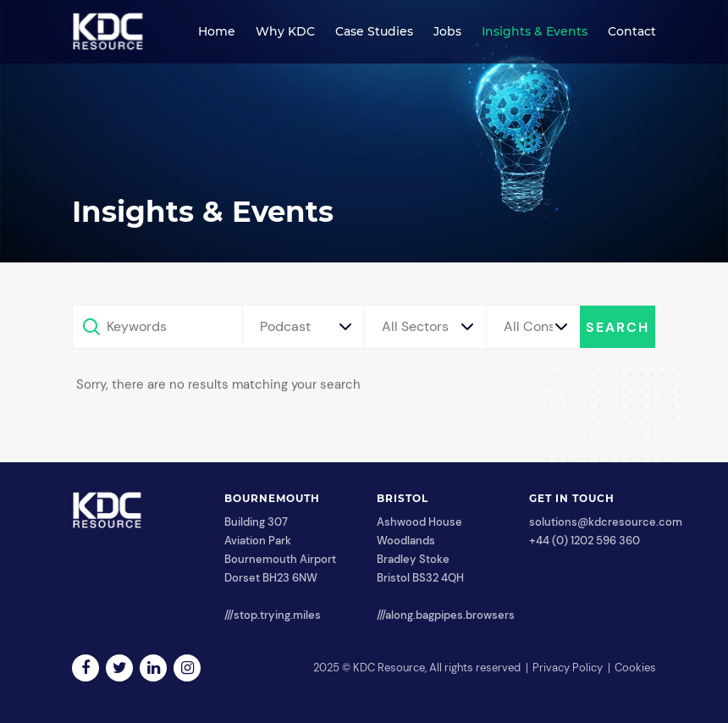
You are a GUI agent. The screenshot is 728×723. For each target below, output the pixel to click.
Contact (632, 31)
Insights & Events (535, 31)
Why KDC (285, 31)
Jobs (447, 31)
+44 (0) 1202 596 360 (585, 541)
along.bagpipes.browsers (450, 615)
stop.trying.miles (277, 615)
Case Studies (374, 31)
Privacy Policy (568, 668)
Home (217, 31)
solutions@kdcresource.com (606, 522)
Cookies (635, 668)
